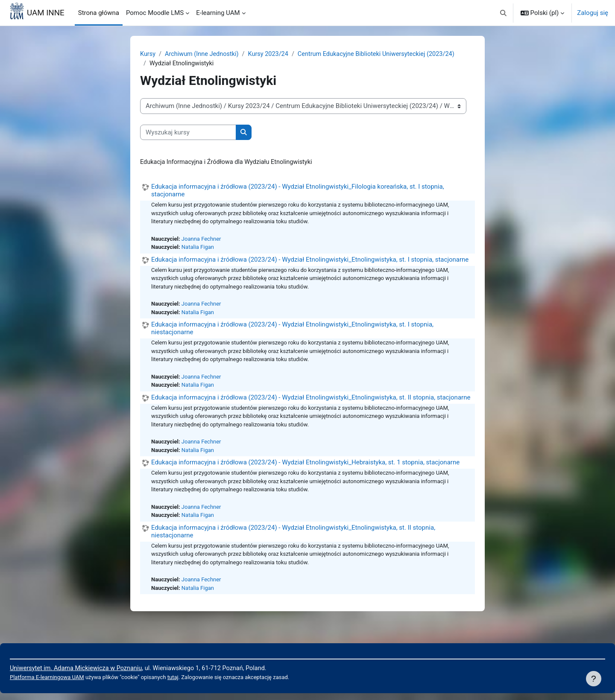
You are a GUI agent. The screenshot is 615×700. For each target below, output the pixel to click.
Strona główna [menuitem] (99, 13)
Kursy (148, 54)
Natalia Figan (200, 250)
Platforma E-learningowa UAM (69, 677)
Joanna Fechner (203, 241)
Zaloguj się (593, 13)
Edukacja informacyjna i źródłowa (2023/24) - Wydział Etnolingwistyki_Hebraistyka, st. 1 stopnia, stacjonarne (305, 470)
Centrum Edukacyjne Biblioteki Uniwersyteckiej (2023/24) (384, 54)
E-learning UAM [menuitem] (218, 13)
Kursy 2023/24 (272, 54)
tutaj (200, 677)
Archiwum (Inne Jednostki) (204, 54)
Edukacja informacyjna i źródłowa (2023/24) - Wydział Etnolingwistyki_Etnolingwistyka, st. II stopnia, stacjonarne (311, 403)
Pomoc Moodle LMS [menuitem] (155, 13)
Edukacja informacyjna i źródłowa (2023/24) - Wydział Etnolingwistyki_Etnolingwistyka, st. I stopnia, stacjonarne (310, 262)
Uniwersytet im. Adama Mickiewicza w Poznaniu (99, 668)
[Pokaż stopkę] (594, 679)
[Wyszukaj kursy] (188, 133)
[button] (503, 13)
